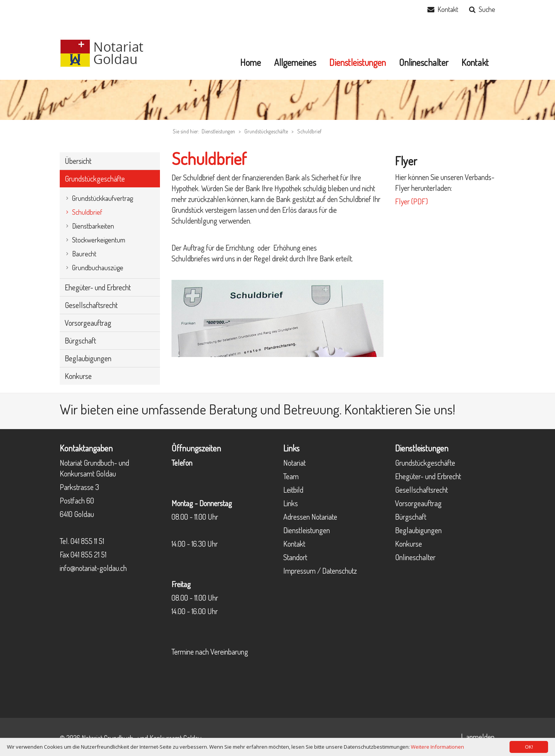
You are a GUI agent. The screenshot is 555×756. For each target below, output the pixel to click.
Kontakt (448, 9)
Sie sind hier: (186, 131)
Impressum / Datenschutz (320, 571)
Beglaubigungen (418, 530)
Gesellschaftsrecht (421, 490)
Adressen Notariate (310, 517)
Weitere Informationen (437, 747)
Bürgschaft (411, 517)
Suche (487, 9)
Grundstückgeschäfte (266, 131)
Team (291, 476)
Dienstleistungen (307, 530)
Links (291, 503)
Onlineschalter (415, 557)
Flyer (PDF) (411, 201)
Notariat (294, 463)
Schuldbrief (309, 131)
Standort (295, 557)
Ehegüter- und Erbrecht (428, 476)
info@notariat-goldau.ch (93, 568)
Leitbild (293, 490)
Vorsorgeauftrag (418, 503)
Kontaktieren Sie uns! (400, 409)
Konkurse (409, 544)
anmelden (480, 737)
